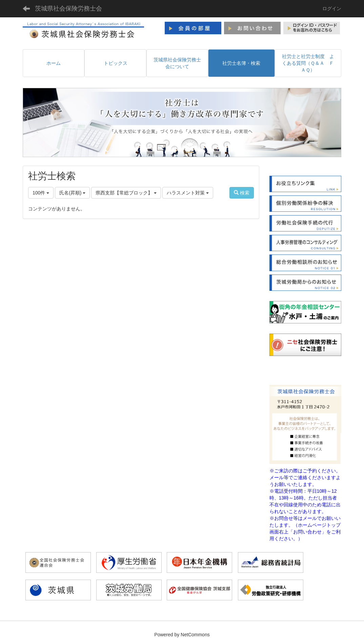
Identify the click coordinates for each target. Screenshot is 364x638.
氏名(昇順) (72, 193)
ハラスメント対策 (188, 193)
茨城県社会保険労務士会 (68, 8)
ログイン (332, 8)
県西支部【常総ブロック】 (126, 193)
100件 (41, 193)
